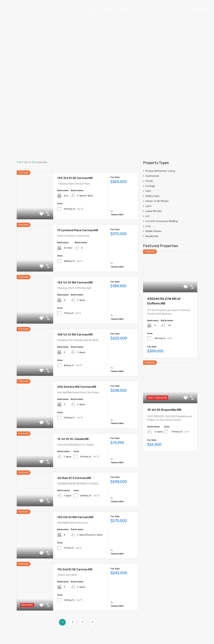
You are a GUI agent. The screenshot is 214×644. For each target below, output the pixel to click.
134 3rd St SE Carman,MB (75, 178)
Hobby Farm (152, 196)
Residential (152, 236)
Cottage (150, 186)
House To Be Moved (157, 201)
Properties (106, 9)
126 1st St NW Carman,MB (75, 282)
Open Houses (125, 9)
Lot (147, 216)
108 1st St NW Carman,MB (75, 334)
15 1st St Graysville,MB (164, 410)
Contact (169, 9)
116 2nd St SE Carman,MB (75, 569)
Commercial (152, 176)
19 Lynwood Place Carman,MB (78, 230)
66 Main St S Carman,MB (74, 478)
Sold (141, 9)
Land (148, 206)
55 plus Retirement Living (160, 171)
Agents (154, 9)
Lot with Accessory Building (162, 221)
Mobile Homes (153, 231)
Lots (148, 226)
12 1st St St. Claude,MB (73, 439)
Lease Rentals (153, 211)
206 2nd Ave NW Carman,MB (77, 387)
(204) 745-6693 (201, 9)
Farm (148, 191)
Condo (149, 181)
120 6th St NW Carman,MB (75, 517)
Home (91, 9)
